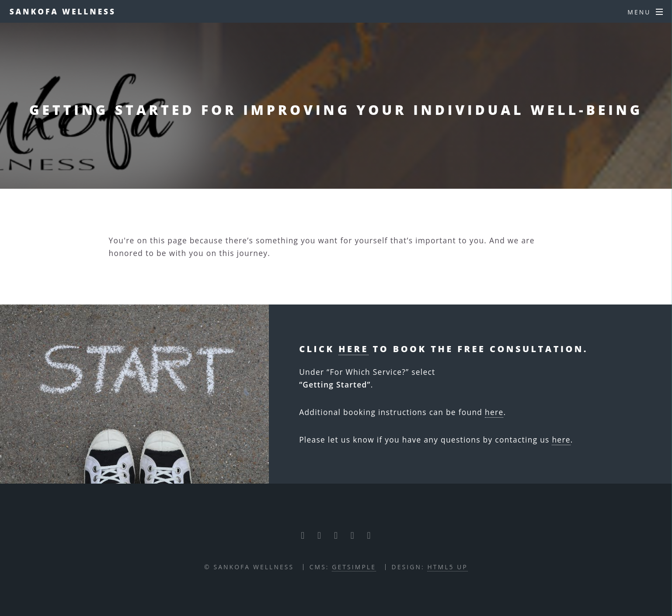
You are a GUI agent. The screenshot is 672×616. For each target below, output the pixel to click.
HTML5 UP (447, 567)
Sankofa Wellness (63, 11)
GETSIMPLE (354, 567)
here (353, 349)
